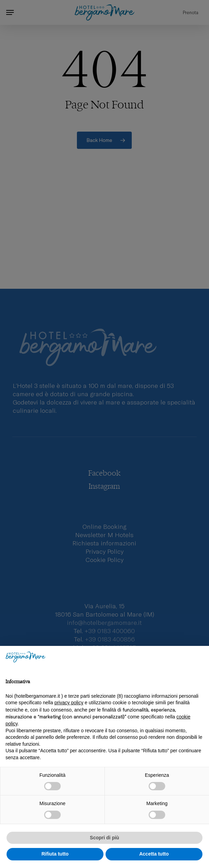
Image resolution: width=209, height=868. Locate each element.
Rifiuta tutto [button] (55, 854)
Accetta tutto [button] (154, 854)
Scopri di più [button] (105, 838)
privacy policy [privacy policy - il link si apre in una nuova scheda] (69, 703)
